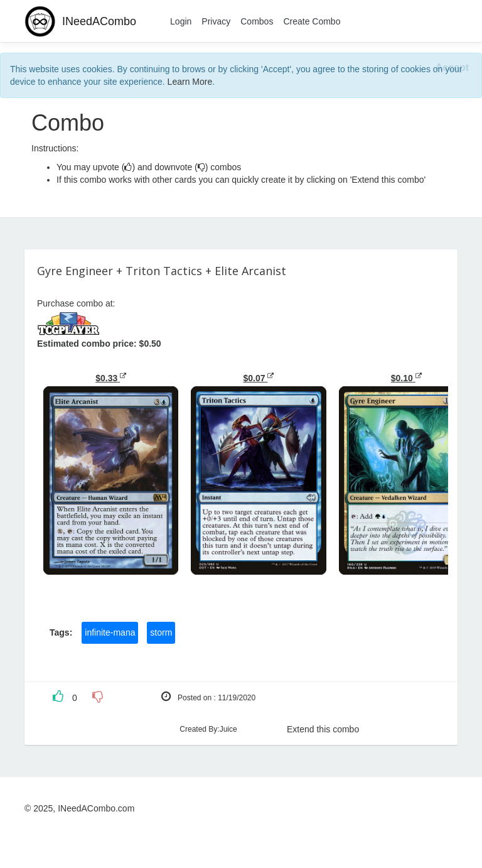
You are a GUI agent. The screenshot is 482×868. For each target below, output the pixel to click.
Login (181, 21)
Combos (257, 21)
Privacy (216, 21)
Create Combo (312, 21)
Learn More (190, 82)
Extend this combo (323, 729)
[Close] (452, 68)
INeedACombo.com (96, 808)
